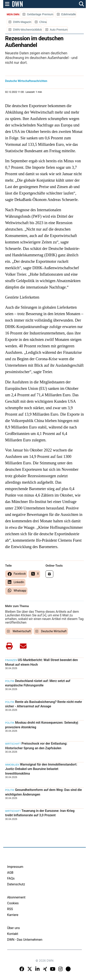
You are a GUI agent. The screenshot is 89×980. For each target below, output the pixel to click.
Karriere (13, 915)
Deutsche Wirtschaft (54, 631)
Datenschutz (16, 884)
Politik (10, 681)
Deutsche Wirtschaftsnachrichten (26, 81)
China (43, 22)
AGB (10, 873)
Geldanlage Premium (40, 14)
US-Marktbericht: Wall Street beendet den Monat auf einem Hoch (42, 662)
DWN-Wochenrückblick (27, 30)
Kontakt (13, 934)
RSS (10, 909)
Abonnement (16, 897)
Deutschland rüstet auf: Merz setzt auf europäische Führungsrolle (38, 683)
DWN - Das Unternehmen (25, 940)
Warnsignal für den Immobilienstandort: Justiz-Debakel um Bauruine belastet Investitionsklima (41, 769)
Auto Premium (59, 30)
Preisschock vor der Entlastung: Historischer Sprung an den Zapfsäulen (36, 746)
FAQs (11, 878)
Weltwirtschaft (22, 631)
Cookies (13, 903)
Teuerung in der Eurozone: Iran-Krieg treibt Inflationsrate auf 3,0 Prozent (40, 813)
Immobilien (12, 765)
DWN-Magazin (22, 22)
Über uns (14, 928)
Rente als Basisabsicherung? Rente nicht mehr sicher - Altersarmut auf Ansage (44, 704)
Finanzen (11, 660)
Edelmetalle (69, 14)
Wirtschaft (13, 744)
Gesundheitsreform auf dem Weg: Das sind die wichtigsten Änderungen (44, 792)
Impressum (15, 867)
